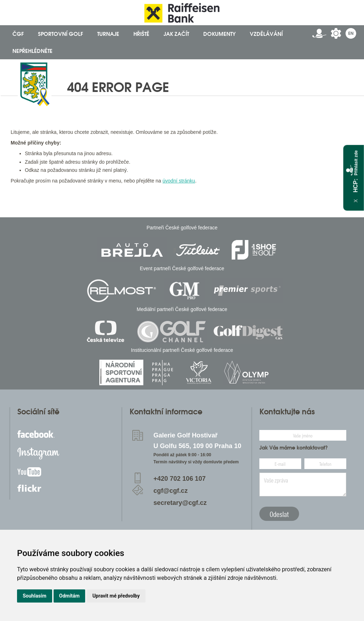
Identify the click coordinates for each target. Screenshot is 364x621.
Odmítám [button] (70, 596)
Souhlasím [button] (35, 596)
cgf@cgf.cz (171, 491)
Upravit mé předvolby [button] (116, 596)
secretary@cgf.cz (180, 503)
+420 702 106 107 (180, 479)
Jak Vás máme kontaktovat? (294, 448)
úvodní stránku (179, 181)
